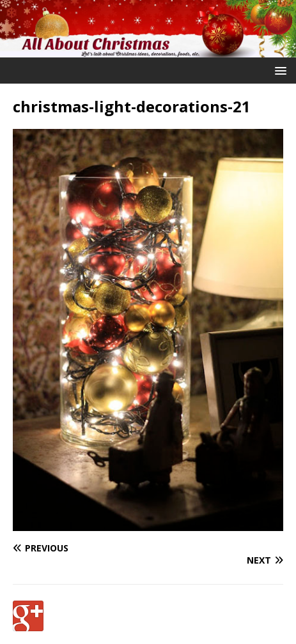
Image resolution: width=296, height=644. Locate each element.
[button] (278, 70)
